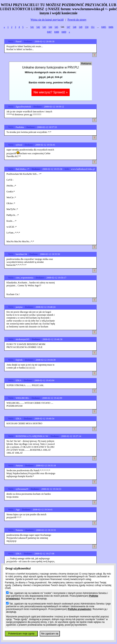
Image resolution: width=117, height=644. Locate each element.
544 (50, 27)
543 (44, 27)
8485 (104, 27)
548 (75, 27)
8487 (49, 32)
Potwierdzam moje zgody (21, 634)
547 (68, 27)
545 (56, 27)
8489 (64, 32)
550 (87, 27)
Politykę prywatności (80, 609)
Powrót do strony (77, 20)
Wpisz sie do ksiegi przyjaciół (47, 20)
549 (81, 27)
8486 (111, 27)
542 (38, 27)
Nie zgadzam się (50, 634)
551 (93, 27)
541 (32, 27)
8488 (57, 32)
